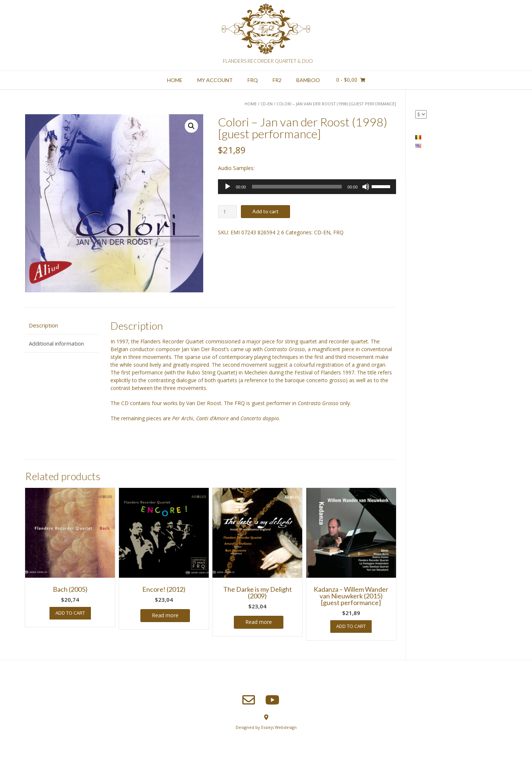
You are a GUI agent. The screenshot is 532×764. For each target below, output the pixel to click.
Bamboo (308, 80)
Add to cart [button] (70, 613)
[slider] (297, 187)
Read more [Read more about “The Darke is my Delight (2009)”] (259, 622)
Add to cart (265, 211)
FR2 (277, 80)
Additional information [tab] (56, 343)
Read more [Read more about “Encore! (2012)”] (165, 615)
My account (215, 80)
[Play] (228, 187)
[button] (191, 126)
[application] (307, 187)
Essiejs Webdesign (279, 727)
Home (251, 104)
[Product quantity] (227, 212)
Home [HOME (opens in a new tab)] (175, 80)
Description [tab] (43, 325)
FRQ (253, 80)
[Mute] (366, 187)
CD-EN (267, 104)
